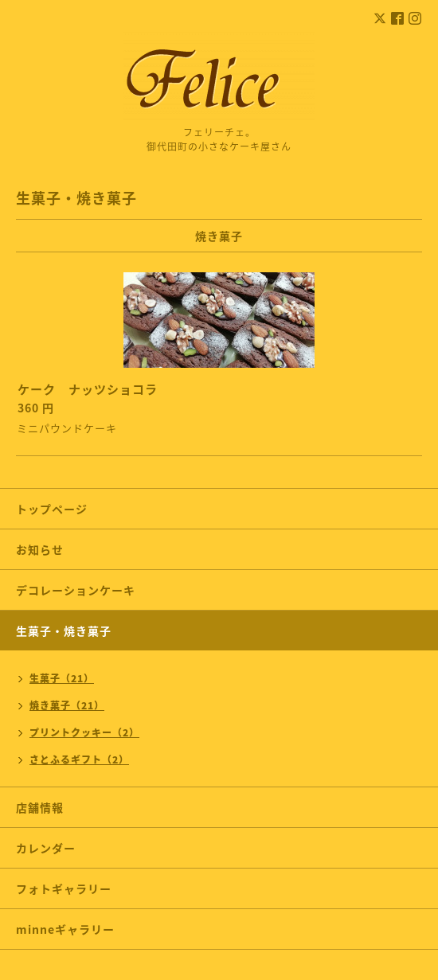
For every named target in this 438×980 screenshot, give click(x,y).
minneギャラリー (65, 929)
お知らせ (40, 549)
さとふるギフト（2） (79, 759)
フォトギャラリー (64, 888)
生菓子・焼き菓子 (64, 631)
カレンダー (46, 848)
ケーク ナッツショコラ (88, 389)
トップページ (52, 509)
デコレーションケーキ (100, 590)
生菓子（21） (62, 678)
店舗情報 (40, 807)
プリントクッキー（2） (84, 732)
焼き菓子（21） (67, 705)
